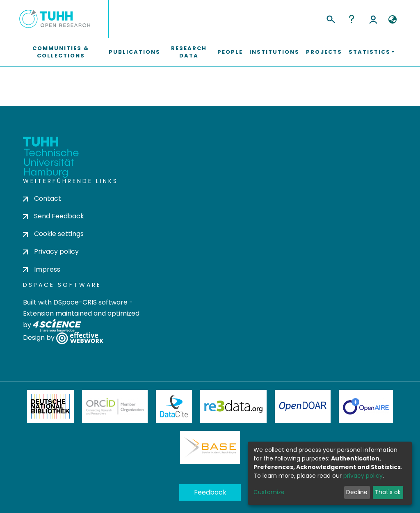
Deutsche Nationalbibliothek (50, 406)
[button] (392, 20)
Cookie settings (53, 234)
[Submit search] (330, 18)
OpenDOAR (303, 406)
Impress (42, 269)
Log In (373, 19)
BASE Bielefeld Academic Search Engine (210, 447)
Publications (135, 52)
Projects (324, 52)
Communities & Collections (61, 52)
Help (352, 19)
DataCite (174, 406)
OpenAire (366, 406)
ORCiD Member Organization (115, 406)
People (230, 52)
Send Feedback (54, 216)
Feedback (210, 492)
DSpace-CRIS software (90, 302)
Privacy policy (51, 251)
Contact (42, 198)
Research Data (189, 52)
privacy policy (363, 476)
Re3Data (233, 406)
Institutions (274, 52)
